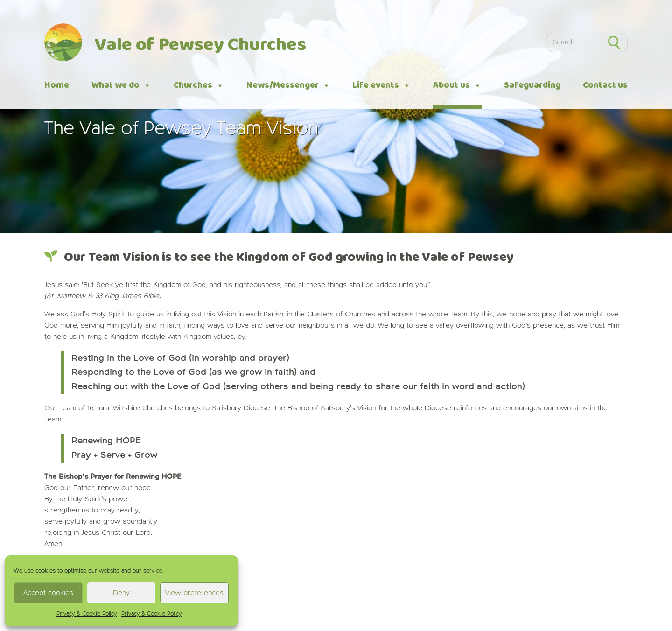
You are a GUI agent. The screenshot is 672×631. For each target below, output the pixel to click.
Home (57, 85)
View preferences (194, 593)
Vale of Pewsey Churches (200, 45)
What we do (121, 86)
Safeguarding (532, 85)
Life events (381, 86)
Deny (121, 593)
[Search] (573, 43)
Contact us (605, 85)
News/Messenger (288, 86)
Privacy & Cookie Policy (87, 614)
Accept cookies (48, 593)
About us (457, 86)
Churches (199, 86)
